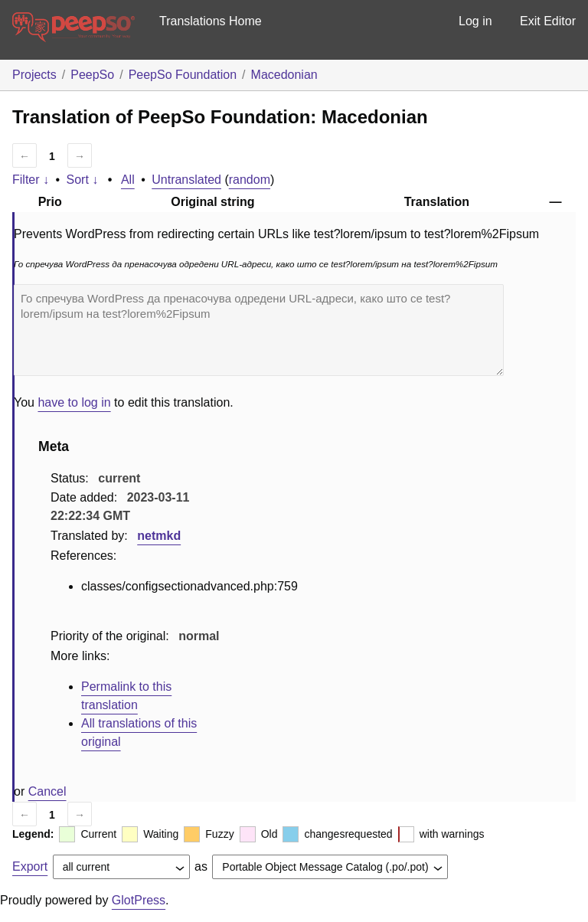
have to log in (74, 402)
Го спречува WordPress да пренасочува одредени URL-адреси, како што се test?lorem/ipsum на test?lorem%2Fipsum (259, 330)
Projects (34, 75)
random (250, 180)
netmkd (159, 536)
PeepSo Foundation (183, 75)
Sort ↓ (83, 180)
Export (30, 866)
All (128, 180)
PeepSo (92, 75)
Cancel (47, 791)
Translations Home (211, 21)
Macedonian (284, 75)
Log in (475, 21)
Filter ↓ (31, 180)
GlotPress (139, 900)
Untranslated (186, 180)
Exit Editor (548, 21)
